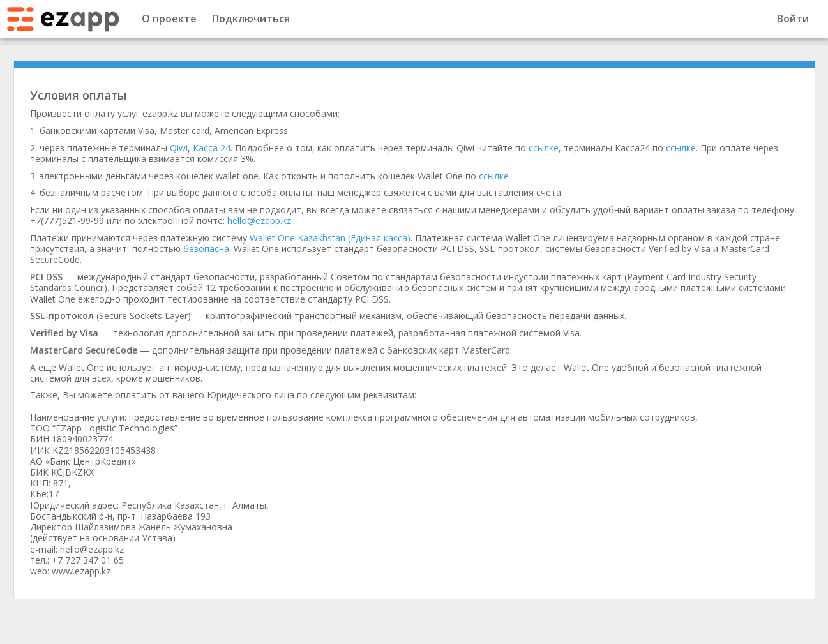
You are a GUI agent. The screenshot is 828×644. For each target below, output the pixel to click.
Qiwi (179, 148)
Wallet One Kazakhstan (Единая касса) (330, 238)
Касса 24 (212, 148)
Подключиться (251, 19)
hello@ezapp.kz (259, 221)
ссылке (544, 148)
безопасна (206, 249)
